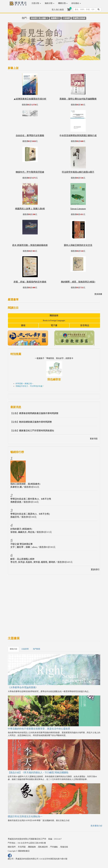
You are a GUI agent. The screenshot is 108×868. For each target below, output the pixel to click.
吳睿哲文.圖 (16, 487)
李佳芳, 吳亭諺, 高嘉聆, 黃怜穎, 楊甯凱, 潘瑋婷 (33, 562)
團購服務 (54, 316)
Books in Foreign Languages (54, 320)
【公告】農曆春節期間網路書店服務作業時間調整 (34, 413)
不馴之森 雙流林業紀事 (22, 544)
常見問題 (22, 847)
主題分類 (36, 3)
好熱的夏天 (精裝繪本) (21, 529)
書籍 (23, 325)
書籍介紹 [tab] (13, 649)
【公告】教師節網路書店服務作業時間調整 (31, 422)
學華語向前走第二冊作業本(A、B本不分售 (31, 499)
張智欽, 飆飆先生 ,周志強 (22, 532)
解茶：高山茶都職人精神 (22, 559)
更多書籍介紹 (96, 826)
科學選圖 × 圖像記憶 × (24, 384)
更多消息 (94, 439)
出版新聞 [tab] (25, 649)
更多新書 (98, 294)
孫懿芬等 (15, 517)
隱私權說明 (43, 847)
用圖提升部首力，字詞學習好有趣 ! (30, 386)
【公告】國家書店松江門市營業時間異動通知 (32, 431)
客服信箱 (64, 847)
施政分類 (50, 3)
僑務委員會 (16, 502)
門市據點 (54, 847)
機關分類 (63, 3)
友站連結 (76, 3)
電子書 (54, 325)
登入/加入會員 (58, 10)
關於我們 (12, 847)
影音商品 (85, 325)
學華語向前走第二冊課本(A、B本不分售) (30, 514)
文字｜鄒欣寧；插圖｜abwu (24, 547)
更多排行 (95, 570)
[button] (15, 42)
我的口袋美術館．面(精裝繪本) (25, 484)
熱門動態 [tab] (37, 649)
